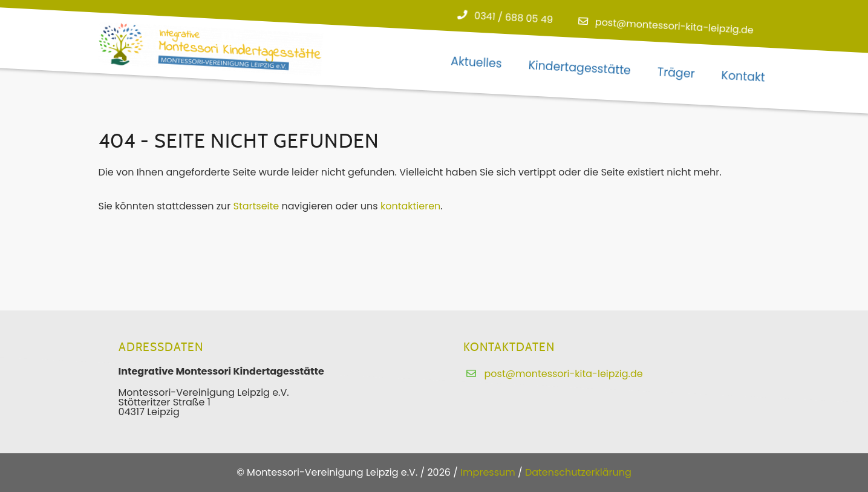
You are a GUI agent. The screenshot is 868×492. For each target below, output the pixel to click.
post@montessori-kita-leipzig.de (674, 26)
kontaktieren (410, 206)
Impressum (488, 472)
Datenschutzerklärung (578, 472)
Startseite (256, 206)
